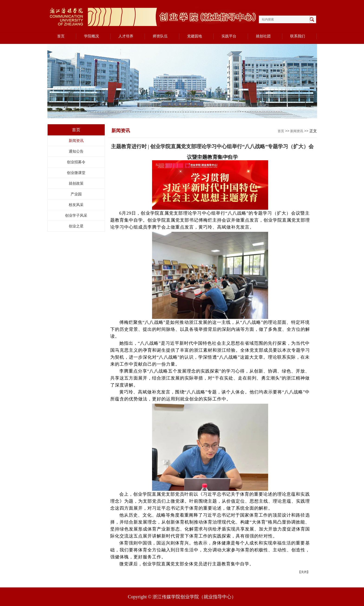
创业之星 (76, 226)
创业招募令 (76, 162)
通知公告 (76, 151)
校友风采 (76, 205)
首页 (281, 131)
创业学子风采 (76, 215)
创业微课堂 (76, 173)
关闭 (304, 572)
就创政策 (76, 183)
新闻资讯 (76, 141)
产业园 (76, 194)
